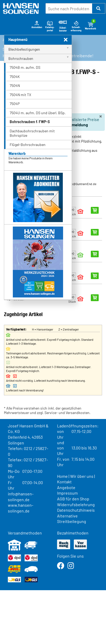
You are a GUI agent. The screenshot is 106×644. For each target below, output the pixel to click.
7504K (15, 77)
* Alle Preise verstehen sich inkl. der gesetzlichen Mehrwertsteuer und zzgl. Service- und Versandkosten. (47, 410)
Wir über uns (82, 476)
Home (62, 476)
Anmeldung (77, 125)
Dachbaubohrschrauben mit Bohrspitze (32, 133)
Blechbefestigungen (24, 49)
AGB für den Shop (73, 499)
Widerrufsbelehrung (76, 504)
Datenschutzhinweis (76, 510)
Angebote (66, 487)
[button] (99, 8)
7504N (15, 85)
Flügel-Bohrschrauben (28, 145)
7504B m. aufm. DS (25, 67)
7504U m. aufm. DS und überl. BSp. (38, 113)
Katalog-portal (50, 26)
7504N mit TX (20, 95)
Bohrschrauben (21, 58)
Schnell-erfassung (76, 26)
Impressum (67, 493)
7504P (15, 104)
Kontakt (64, 482)
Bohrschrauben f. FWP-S (30, 122)
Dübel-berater (63, 26)
